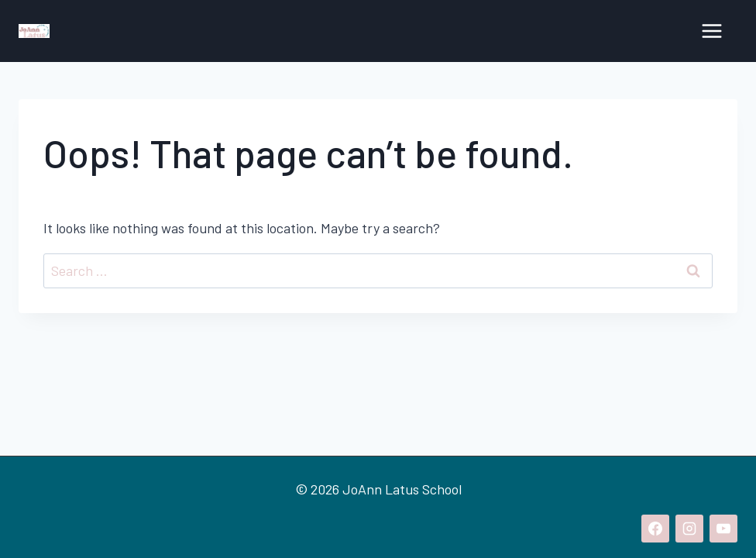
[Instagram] (689, 529)
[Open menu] (711, 31)
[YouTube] (723, 529)
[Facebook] (655, 529)
